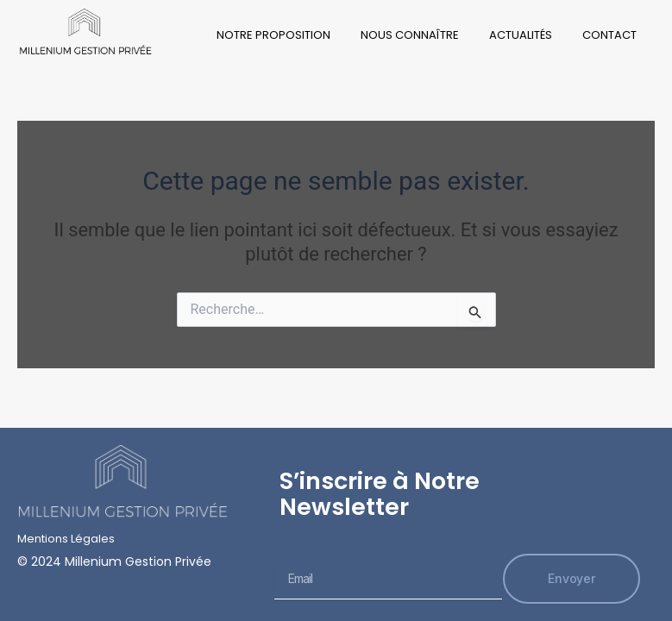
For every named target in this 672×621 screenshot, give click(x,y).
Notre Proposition (273, 35)
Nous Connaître (410, 35)
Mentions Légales (66, 539)
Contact (609, 35)
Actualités (521, 35)
